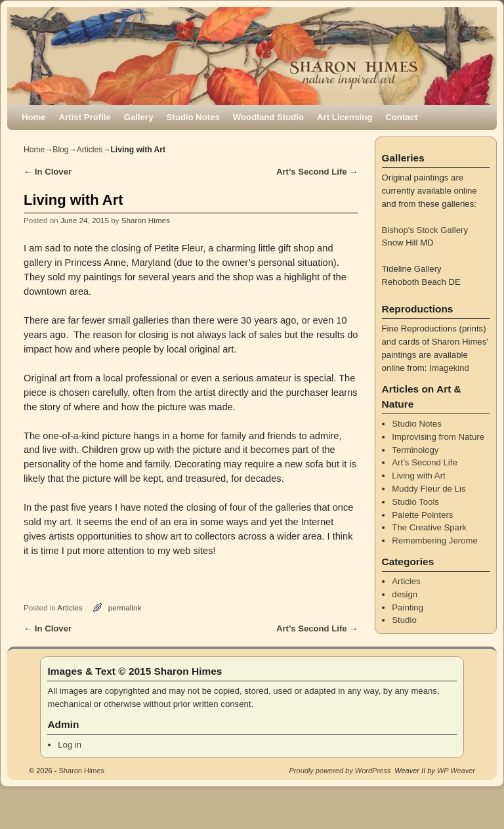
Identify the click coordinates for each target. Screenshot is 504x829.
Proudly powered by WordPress (340, 771)
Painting (408, 607)
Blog (60, 150)
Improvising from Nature (438, 437)
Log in (70, 745)
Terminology (415, 450)
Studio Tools (415, 502)
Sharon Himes (146, 220)
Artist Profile (85, 117)
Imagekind (449, 368)
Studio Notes (193, 117)
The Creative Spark (429, 527)
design (405, 594)
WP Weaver (456, 771)
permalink (125, 607)
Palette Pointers (422, 515)
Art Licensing (345, 117)
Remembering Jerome (434, 541)
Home (34, 117)
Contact (401, 117)
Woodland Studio (268, 117)
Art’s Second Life (317, 172)
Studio (404, 620)
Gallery (139, 117)
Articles (90, 150)
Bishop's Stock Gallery (425, 230)
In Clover (48, 172)
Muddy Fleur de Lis (429, 489)
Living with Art (418, 476)
